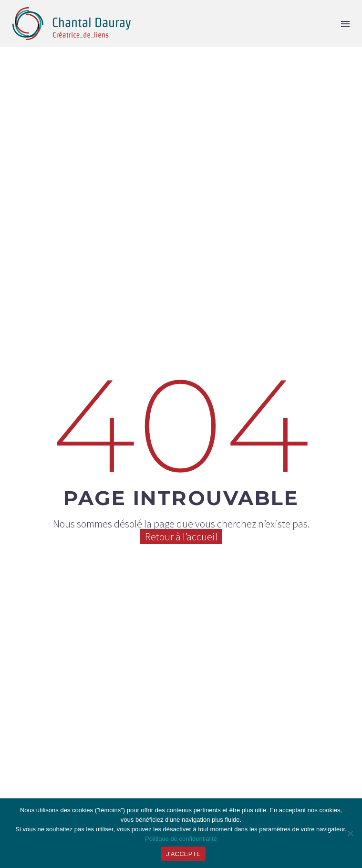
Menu (345, 24)
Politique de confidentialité (181, 839)
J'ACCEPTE (183, 854)
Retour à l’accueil (181, 537)
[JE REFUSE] (350, 833)
